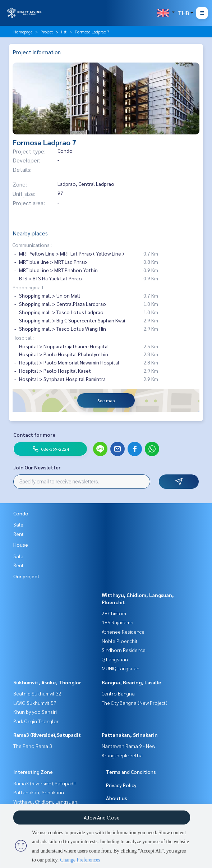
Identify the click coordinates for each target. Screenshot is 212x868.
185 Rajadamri (117, 622)
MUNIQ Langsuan (121, 668)
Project (47, 32)
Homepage (23, 32)
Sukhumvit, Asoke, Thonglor (47, 682)
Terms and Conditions (131, 772)
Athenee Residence (123, 632)
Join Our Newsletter (37, 467)
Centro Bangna (118, 693)
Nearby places (30, 233)
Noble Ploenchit (120, 641)
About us (117, 798)
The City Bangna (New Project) (135, 703)
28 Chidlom (114, 613)
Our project (26, 576)
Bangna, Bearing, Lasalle (131, 682)
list (64, 32)
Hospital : (23, 337)
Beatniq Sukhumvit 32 (37, 693)
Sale (18, 524)
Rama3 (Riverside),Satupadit (47, 735)
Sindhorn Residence (124, 650)
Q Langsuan (115, 659)
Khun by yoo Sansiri (35, 712)
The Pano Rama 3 (33, 746)
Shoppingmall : (29, 287)
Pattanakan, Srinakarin (130, 735)
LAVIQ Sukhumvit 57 (35, 703)
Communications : (32, 245)
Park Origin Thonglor (36, 721)
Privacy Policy (121, 785)
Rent (19, 534)
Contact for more (34, 435)
